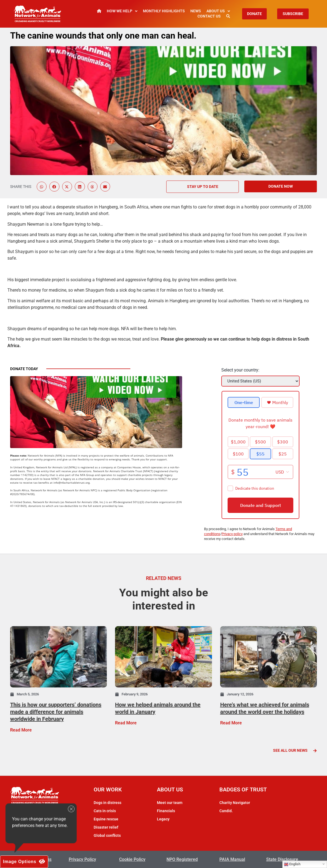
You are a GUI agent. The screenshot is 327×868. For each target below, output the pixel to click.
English (292, 864)
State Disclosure (282, 859)
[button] (42, 187)
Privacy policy (232, 534)
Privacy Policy (82, 859)
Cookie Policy (132, 859)
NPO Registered (182, 859)
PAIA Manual (232, 859)
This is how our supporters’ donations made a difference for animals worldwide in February (56, 712)
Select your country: (240, 370)
